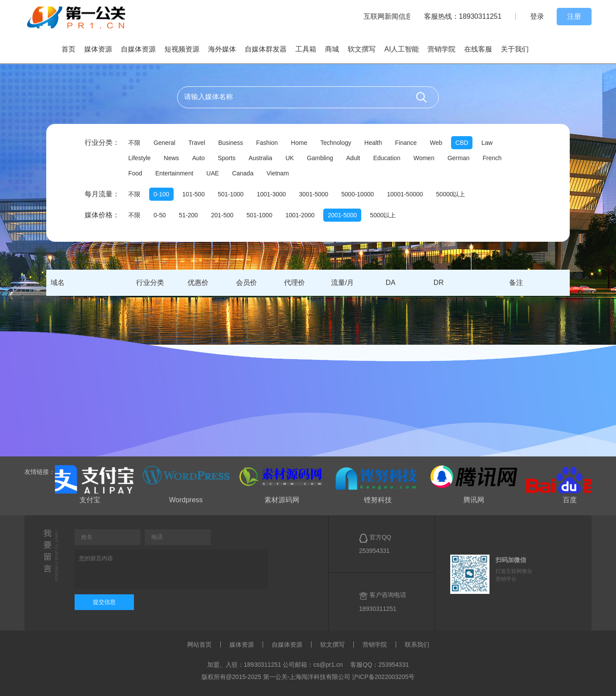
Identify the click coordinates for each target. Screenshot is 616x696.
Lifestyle (139, 158)
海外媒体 (222, 49)
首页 (68, 49)
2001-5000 (342, 215)
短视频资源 (182, 49)
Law (487, 143)
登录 (537, 16)
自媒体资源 (138, 49)
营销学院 (441, 49)
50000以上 (451, 194)
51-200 (188, 215)
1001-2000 (300, 215)
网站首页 (199, 645)
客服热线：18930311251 (463, 16)
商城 (332, 49)
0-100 (161, 194)
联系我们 (417, 645)
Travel (197, 143)
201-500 (222, 215)
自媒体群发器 (266, 49)
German (459, 158)
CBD (462, 143)
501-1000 (231, 194)
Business (231, 143)
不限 (134, 143)
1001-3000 (271, 194)
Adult (353, 158)
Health (373, 143)
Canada (243, 173)
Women (424, 158)
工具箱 (306, 49)
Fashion (267, 143)
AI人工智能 (402, 49)
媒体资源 (98, 49)
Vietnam (278, 173)
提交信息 (104, 602)
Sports (226, 158)
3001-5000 (313, 194)
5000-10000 (358, 194)
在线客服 (478, 49)
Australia (260, 158)
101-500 (193, 194)
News (171, 158)
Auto (198, 158)
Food (135, 173)
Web (436, 143)
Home (299, 143)
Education (387, 158)
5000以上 (383, 215)
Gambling (320, 158)
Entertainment (174, 173)
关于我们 (515, 49)
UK (289, 158)
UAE (213, 173)
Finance (406, 143)
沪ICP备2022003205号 (383, 677)
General (164, 143)
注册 (574, 16)
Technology (336, 143)
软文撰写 (362, 49)
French (492, 158)
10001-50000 (405, 194)
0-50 (160, 215)
